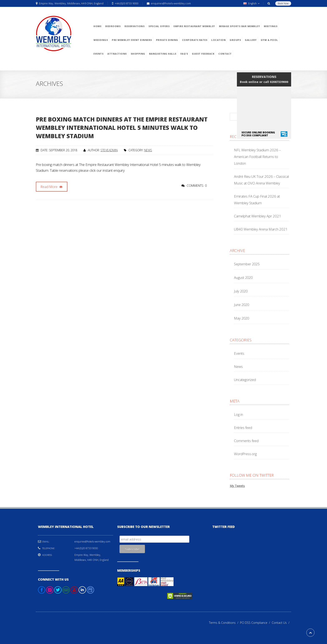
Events (239, 353)
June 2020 (241, 305)
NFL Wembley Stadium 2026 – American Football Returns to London (257, 157)
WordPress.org (245, 454)
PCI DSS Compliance (256, 623)
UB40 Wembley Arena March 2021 (261, 229)
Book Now (283, 3)
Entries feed (243, 428)
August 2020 (243, 278)
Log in (238, 414)
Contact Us (281, 623)
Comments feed (246, 441)
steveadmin (109, 150)
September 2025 (247, 264)
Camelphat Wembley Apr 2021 (258, 216)
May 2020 (241, 318)
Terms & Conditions (224, 623)
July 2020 (241, 291)
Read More (52, 187)
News (148, 150)
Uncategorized (245, 380)
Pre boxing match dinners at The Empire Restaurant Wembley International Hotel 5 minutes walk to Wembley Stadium (122, 128)
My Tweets (237, 486)
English (251, 3)
